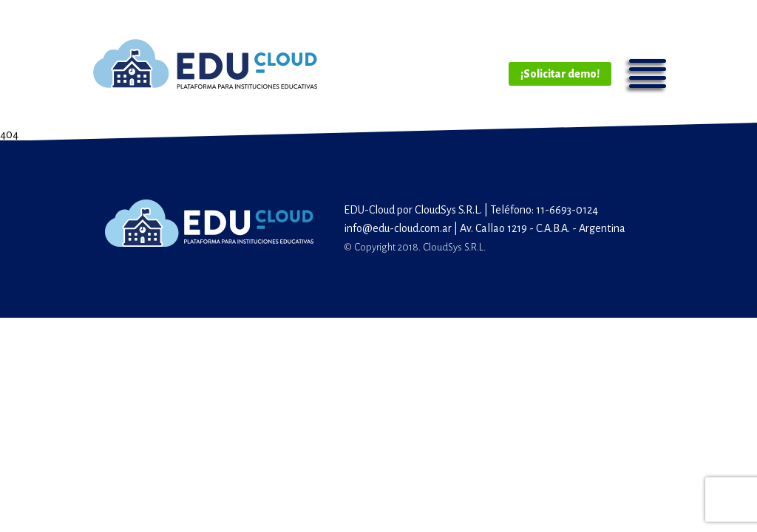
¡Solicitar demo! (560, 74)
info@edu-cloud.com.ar (398, 228)
